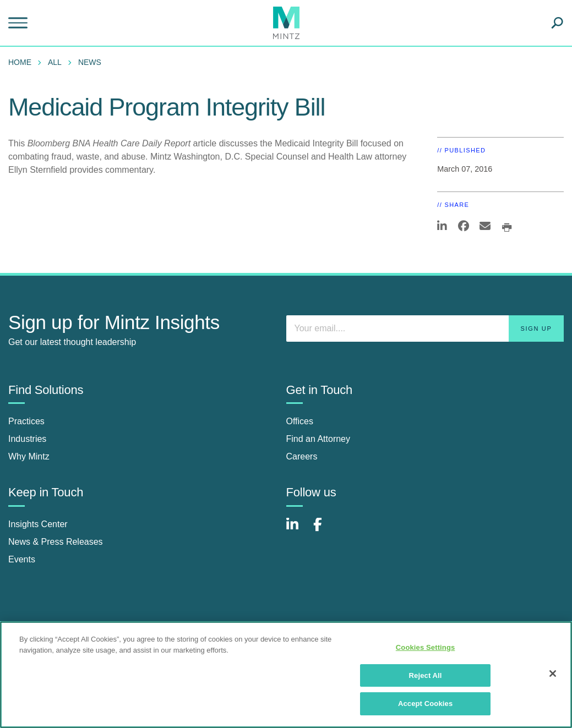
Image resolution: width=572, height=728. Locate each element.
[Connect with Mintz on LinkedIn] (297, 530)
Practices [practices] (26, 421)
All (55, 62)
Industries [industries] (27, 439)
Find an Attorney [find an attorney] (318, 439)
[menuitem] (23, 62)
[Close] (553, 674)
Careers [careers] (302, 456)
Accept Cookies (425, 704)
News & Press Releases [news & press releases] (56, 542)
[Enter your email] (425, 329)
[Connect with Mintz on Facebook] (324, 530)
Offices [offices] (300, 421)
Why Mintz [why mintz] (29, 456)
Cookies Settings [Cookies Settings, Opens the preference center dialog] (426, 647)
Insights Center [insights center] (38, 524)
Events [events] (22, 559)
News (90, 62)
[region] (286, 675)
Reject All (426, 675)
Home (20, 62)
